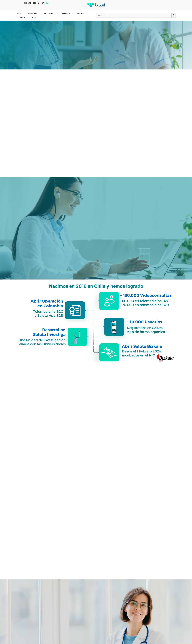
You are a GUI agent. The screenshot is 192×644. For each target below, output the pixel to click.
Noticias (23, 17)
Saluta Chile (33, 13)
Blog (34, 17)
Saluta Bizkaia (49, 13)
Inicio (19, 13)
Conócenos (66, 13)
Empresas (81, 13)
